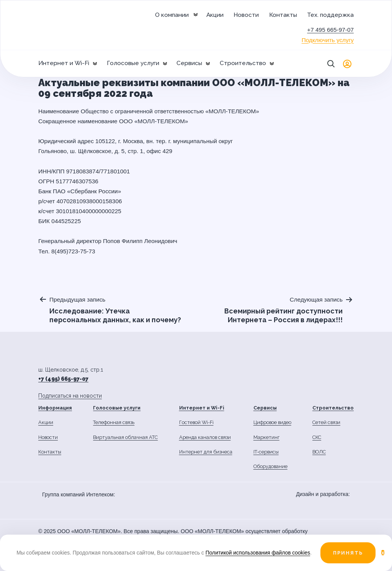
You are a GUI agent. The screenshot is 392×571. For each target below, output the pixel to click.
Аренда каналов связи (205, 437)
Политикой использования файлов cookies (258, 553)
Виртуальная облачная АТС (125, 437)
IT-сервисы (266, 452)
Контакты (283, 15)
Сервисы (189, 63)
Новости (246, 15)
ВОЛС (319, 452)
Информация (55, 408)
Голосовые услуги (133, 63)
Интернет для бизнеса (206, 452)
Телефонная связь (114, 422)
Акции (215, 15)
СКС (317, 437)
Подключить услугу (328, 40)
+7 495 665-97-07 (330, 30)
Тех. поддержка (330, 15)
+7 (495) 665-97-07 (63, 379)
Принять (348, 553)
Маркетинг (266, 437)
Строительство (243, 63)
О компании (172, 15)
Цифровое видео (272, 422)
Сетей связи (326, 422)
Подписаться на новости (70, 396)
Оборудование (270, 466)
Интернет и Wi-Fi (64, 63)
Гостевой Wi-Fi (196, 422)
